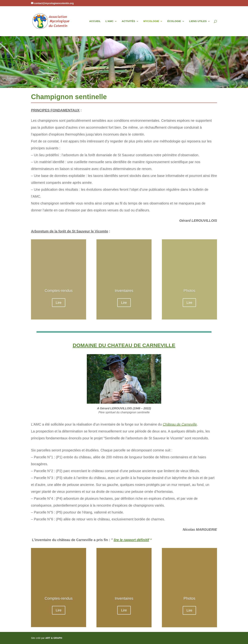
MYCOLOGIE (151, 21)
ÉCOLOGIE (174, 21)
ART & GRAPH (54, 638)
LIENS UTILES (198, 21)
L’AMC (109, 21)
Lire (59, 303)
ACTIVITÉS (128, 21)
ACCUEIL (95, 21)
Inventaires (124, 291)
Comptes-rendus (59, 291)
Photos (190, 291)
